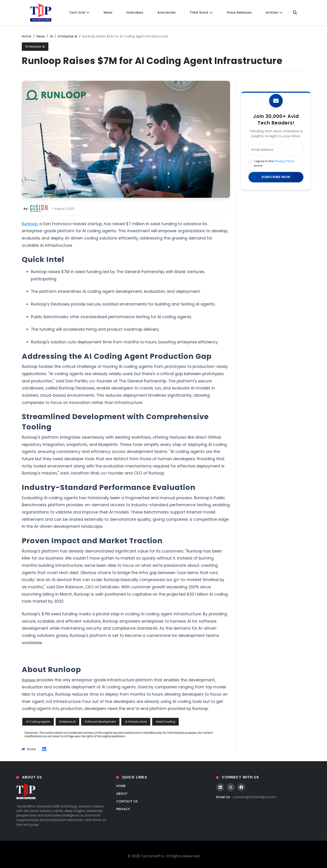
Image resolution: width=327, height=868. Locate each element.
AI (51, 36)
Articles (274, 12)
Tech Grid (79, 12)
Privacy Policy (284, 161)
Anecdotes (166, 12)
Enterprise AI (68, 36)
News (108, 12)
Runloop (30, 224)
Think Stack (201, 12)
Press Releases (239, 12)
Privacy (123, 809)
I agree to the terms (274, 163)
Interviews (135, 12)
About (122, 794)
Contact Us (127, 801)
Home (27, 36)
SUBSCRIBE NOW (276, 177)
